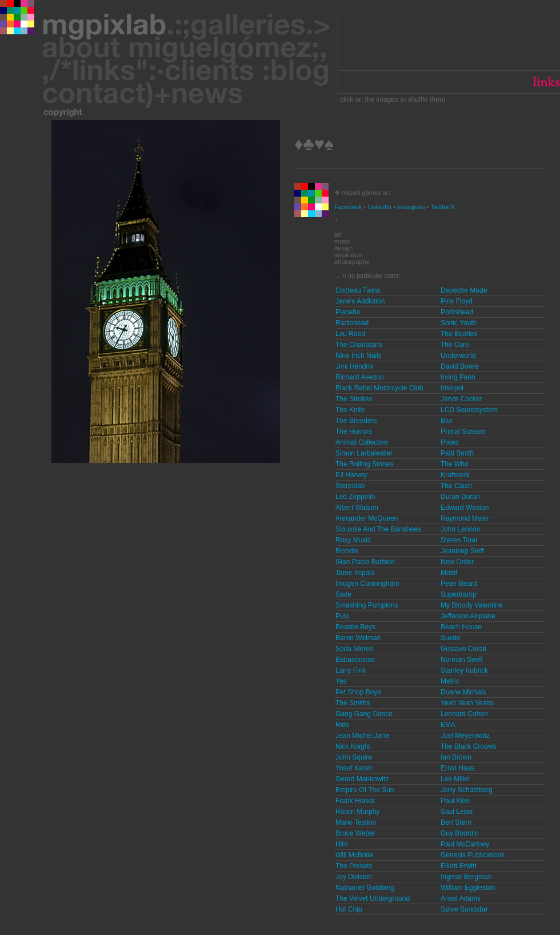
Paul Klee (455, 801)
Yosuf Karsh (354, 768)
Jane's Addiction (360, 301)
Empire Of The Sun (365, 790)
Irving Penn (458, 377)
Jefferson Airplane (468, 616)
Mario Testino (356, 822)
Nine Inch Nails (359, 355)
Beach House (461, 627)
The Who (455, 464)
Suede (451, 638)
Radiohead (352, 323)
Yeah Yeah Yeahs (467, 703)
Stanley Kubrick (464, 670)
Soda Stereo (355, 649)
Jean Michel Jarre (363, 736)
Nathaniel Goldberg (365, 888)
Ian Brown (456, 757)
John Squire (354, 757)
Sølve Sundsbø (464, 909)
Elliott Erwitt (459, 866)
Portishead (457, 312)
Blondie (347, 551)
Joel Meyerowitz (465, 736)
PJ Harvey (351, 475)
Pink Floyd (457, 301)
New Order (457, 562)
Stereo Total (459, 540)
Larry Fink (351, 670)
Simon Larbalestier (364, 453)
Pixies (450, 442)
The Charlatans (359, 345)
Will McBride (355, 855)
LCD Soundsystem (469, 410)
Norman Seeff (462, 660)
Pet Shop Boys (358, 692)
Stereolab (350, 486)
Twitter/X (443, 207)
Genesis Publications (473, 855)
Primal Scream (463, 431)
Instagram (411, 207)
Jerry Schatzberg (467, 790)
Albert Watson (357, 508)
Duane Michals (463, 692)
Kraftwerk (455, 475)
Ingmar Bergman (466, 877)
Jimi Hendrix (354, 366)
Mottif (449, 573)
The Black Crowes (468, 746)
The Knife (350, 410)
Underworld (458, 355)
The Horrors (354, 431)
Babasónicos (355, 660)
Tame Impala (355, 573)
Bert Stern (456, 822)
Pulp (342, 616)
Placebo (348, 312)
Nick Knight (353, 746)
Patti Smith (457, 453)
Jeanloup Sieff (462, 551)
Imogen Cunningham (367, 584)
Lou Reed (350, 334)
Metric (450, 681)
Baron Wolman (358, 638)
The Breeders (356, 421)
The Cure (455, 345)
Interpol (452, 388)
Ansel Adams (461, 898)
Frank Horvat (355, 801)
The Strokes (354, 399)
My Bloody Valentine (472, 605)
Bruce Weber (355, 833)
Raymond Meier (465, 518)
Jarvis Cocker (461, 399)
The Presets (354, 866)
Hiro (342, 844)
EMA (448, 725)
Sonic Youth (459, 323)
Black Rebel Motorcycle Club (379, 388)
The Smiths (353, 703)
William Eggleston (468, 888)
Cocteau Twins (358, 290)
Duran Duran (460, 497)
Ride (343, 725)
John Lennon (460, 529)
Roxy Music (353, 540)
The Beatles (459, 334)
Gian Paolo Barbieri (365, 562)
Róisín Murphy (357, 812)
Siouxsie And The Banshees (378, 529)
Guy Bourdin (460, 833)
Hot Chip (349, 909)
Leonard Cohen (464, 714)
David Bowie (460, 366)
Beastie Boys (355, 627)
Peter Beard (459, 584)
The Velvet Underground (373, 898)
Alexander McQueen (367, 518)
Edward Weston (465, 508)
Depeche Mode (464, 290)
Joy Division (354, 877)
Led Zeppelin (355, 497)
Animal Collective (362, 442)
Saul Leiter (457, 812)
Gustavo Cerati (463, 649)
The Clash (456, 486)
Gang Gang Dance (364, 714)
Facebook (348, 207)
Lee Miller (455, 779)
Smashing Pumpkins (367, 605)
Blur (447, 421)
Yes (341, 681)
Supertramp (459, 594)
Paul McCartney (465, 844)
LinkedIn (379, 207)
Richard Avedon (360, 377)
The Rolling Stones (364, 464)
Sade (343, 594)
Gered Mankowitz (362, 779)
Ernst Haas (457, 768)
